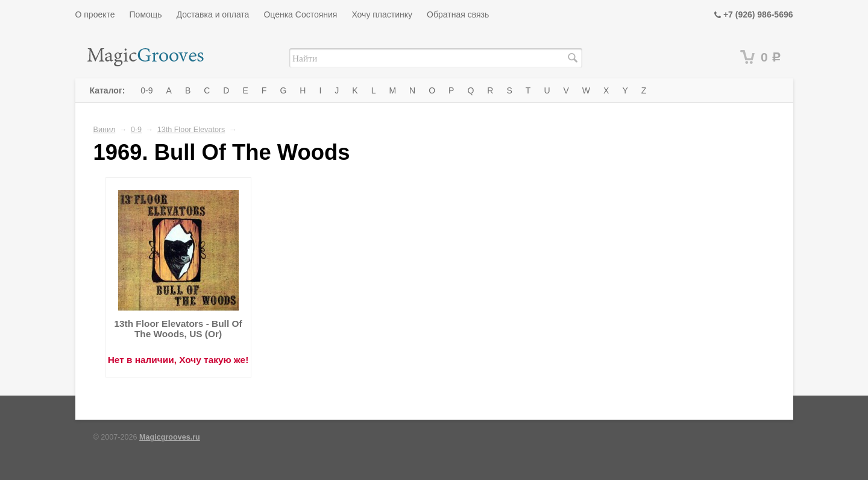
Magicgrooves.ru (170, 437)
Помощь (146, 14)
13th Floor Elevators (191, 130)
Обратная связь (458, 14)
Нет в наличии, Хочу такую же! (178, 360)
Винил (105, 130)
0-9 (146, 90)
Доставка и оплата (213, 14)
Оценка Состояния (300, 14)
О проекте (95, 14)
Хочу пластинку (382, 14)
